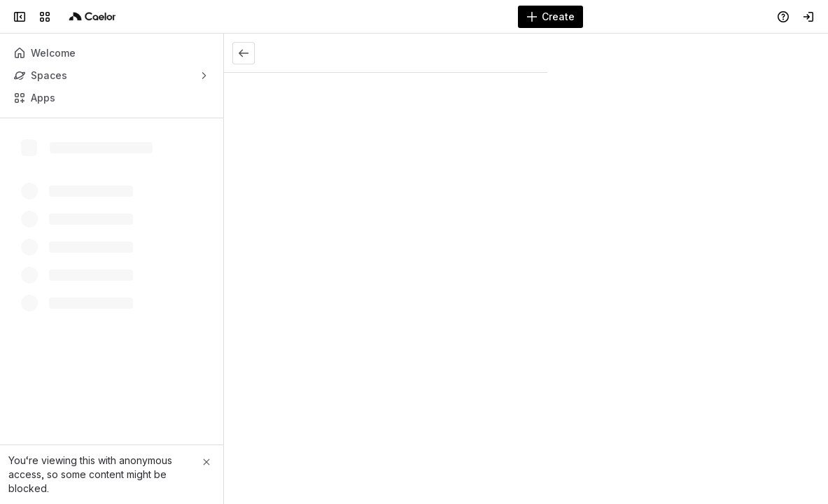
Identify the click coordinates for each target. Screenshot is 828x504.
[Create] (550, 17)
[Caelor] (93, 17)
